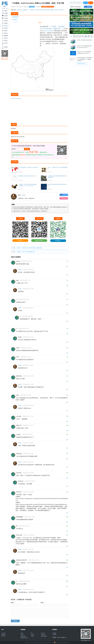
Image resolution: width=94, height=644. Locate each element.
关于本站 (3, 633)
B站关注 (64, 198)
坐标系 (15, 20)
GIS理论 (5, 21)
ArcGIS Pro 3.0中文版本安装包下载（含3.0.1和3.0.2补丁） (84, 47)
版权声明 (3, 635)
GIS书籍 (5, 16)
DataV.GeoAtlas (48, 31)
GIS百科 (5, 28)
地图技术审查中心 (24, 638)
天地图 (32, 636)
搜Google (91, 3)
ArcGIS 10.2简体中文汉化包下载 (84, 40)
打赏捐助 (54, 633)
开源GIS (5, 33)
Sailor (24, 195)
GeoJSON (51, 7)
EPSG (22, 633)
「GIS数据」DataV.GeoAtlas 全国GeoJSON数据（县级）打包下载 (46, 10)
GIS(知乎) (43, 635)
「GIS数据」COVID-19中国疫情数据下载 (25, 252)
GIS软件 (5, 31)
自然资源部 (23, 636)
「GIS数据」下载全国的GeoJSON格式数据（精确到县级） (29, 248)
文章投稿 (54, 635)
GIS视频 (5, 13)
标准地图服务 (44, 636)
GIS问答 (5, 38)
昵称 (13, 603)
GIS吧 (22, 635)
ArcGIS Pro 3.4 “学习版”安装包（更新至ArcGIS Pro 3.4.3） (84, 53)
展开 (40, 23)
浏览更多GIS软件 (81, 64)
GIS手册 (5, 18)
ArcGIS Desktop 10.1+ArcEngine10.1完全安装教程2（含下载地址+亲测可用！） (85, 59)
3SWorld (33, 635)
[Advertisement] (25, 36)
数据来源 (16, 17)
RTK (32, 633)
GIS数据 (5, 26)
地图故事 (5, 36)
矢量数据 (44, 7)
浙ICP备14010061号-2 (49, 642)
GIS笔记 (5, 11)
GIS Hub (43, 633)
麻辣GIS (19, 10)
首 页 (5, 8)
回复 (67, 266)
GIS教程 (5, 23)
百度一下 (86, 3)
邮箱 (43, 603)
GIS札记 (5, 41)
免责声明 (3, 636)
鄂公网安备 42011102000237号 (62, 642)
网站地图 (41, 642)
